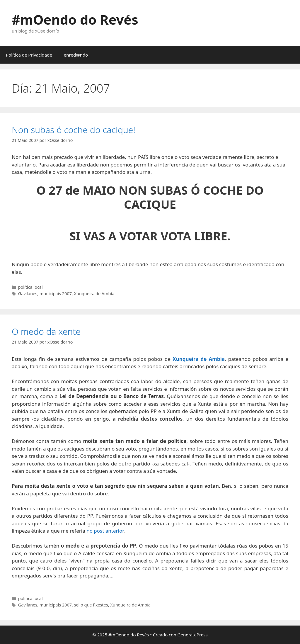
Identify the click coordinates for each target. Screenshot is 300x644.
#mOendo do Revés (75, 19)
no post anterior (105, 531)
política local (30, 287)
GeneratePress (193, 635)
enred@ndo (76, 55)
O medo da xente (46, 331)
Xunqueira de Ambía (94, 294)
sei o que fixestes (91, 605)
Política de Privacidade (29, 55)
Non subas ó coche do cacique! (74, 130)
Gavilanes (28, 294)
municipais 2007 (56, 294)
